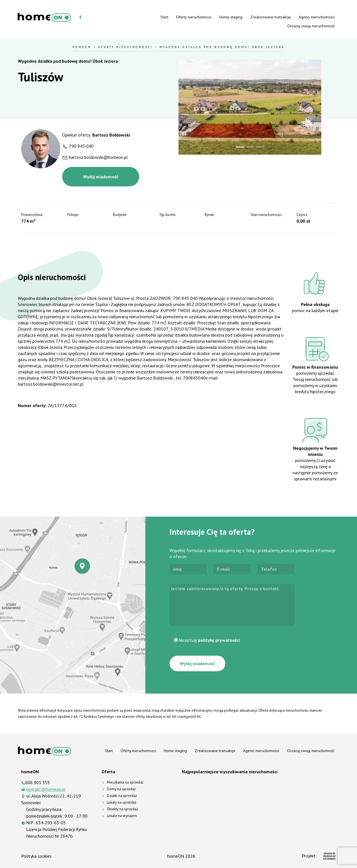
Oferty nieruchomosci (194, 17)
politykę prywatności (219, 640)
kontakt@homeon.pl (46, 789)
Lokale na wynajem (122, 816)
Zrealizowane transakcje (271, 17)
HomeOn (82, 47)
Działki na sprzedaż (122, 796)
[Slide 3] (260, 147)
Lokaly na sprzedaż (122, 802)
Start (164, 17)
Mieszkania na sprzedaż (125, 782)
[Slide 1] (240, 147)
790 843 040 (81, 146)
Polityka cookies (36, 856)
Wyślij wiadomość (101, 177)
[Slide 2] (250, 147)
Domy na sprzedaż (121, 789)
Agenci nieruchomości (317, 17)
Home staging (231, 17)
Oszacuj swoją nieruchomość (311, 26)
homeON (176, 856)
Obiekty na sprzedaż (122, 809)
